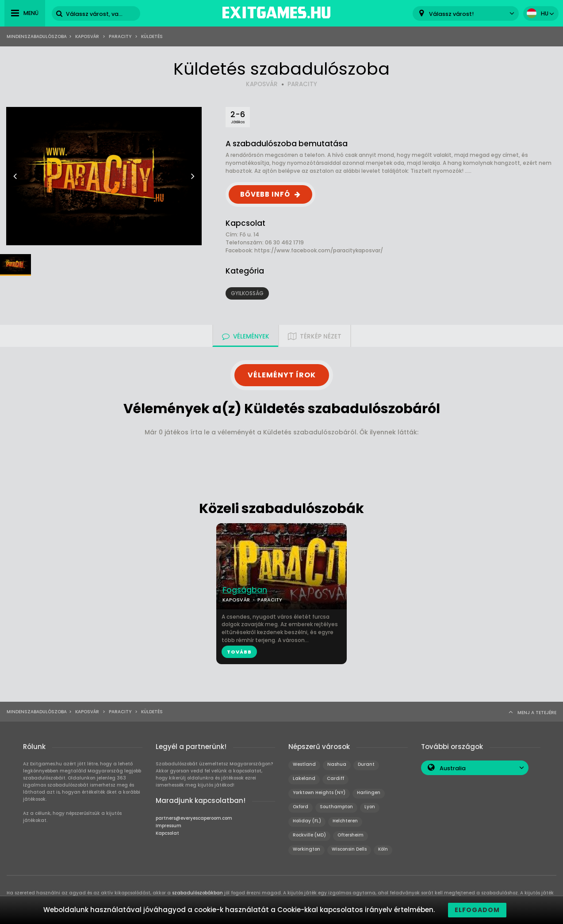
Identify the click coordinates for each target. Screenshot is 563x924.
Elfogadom (477, 910)
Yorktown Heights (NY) (319, 793)
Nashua (337, 764)
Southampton (336, 807)
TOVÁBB (239, 652)
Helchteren (345, 821)
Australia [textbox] (453, 768)
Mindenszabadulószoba (37, 36)
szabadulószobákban (197, 893)
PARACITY (302, 84)
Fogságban (245, 590)
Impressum (169, 826)
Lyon (370, 807)
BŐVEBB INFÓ (265, 194)
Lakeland (304, 778)
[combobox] (466, 13)
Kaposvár (87, 36)
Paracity (120, 36)
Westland (304, 764)
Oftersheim (350, 835)
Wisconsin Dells (349, 849)
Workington (306, 849)
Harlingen (369, 793)
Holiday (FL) (307, 821)
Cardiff (335, 778)
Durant (366, 764)
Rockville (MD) (309, 835)
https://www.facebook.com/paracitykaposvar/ (319, 250)
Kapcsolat (167, 833)
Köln (383, 849)
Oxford (301, 807)
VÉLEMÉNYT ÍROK (282, 375)
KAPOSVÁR (262, 84)
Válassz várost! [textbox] (451, 14)
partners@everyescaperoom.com (194, 818)
